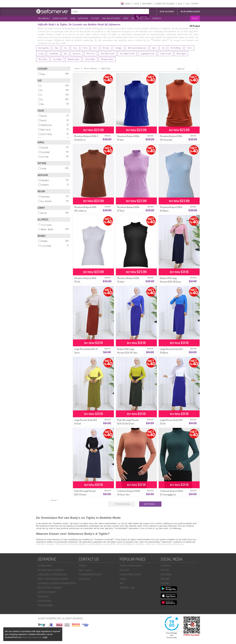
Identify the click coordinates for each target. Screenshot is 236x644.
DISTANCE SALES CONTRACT (51, 570)
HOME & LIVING (143, 18)
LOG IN (136, 4)
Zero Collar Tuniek (107, 54)
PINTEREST (166, 579)
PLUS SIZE (95, 18)
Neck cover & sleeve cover (137, 48)
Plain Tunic (91, 54)
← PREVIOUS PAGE (122, 504)
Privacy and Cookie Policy (32, 637)
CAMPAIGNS (43, 597)
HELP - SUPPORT (192, 4)
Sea (163, 48)
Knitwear (106, 48)
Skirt (95, 48)
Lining (41, 54)
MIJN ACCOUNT (167, 12)
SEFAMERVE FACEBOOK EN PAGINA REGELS (57, 583)
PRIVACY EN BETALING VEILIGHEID (53, 579)
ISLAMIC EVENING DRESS (131, 566)
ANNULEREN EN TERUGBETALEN (52, 574)
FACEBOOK (166, 566)
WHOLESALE (84, 579)
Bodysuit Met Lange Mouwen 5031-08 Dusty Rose (170, 282)
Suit (66, 48)
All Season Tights (107, 59)
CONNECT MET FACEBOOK (165, 4)
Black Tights (181, 54)
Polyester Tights (73, 59)
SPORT (126, 18)
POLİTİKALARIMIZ (45, 605)
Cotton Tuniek (166, 54)
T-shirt (189, 48)
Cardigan (119, 48)
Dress (56, 48)
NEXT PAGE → (150, 504)
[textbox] (103, 11)
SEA (133, 18)
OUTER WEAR (83, 18)
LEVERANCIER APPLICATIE (90, 574)
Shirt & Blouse (176, 48)
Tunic (75, 48)
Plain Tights (43, 59)
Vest (65, 54)
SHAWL (123, 579)
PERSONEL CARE (127, 588)
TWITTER (165, 570)
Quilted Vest (54, 54)
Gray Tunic (77, 54)
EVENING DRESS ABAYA (130, 574)
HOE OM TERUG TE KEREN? (49, 588)
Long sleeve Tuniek (147, 54)
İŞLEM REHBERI (44, 601)
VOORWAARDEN (45, 566)
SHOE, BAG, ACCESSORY (111, 18)
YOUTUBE (165, 583)
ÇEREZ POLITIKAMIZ (46, 592)
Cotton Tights (90, 59)
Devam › (54, 500)
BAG (122, 583)
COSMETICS (157, 18)
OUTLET (195, 18)
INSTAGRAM (166, 574)
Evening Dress (44, 48)
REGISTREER (147, 4)
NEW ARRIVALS (44, 18)
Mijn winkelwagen (190, 12)
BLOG (180, 4)
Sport (154, 48)
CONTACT (83, 566)
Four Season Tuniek (127, 54)
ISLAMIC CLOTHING (60, 18)
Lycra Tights (57, 59)
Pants (85, 48)
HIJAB (73, 18)
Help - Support (85, 570)
